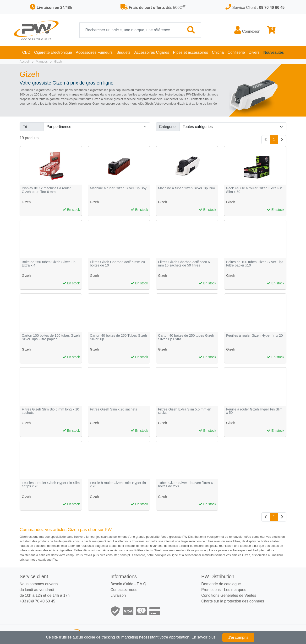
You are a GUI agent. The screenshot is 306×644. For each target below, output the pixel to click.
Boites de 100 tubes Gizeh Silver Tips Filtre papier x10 (255, 264)
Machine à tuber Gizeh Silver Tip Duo (186, 188)
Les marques (235, 590)
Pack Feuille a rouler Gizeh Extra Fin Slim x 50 (254, 190)
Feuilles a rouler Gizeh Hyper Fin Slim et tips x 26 (51, 485)
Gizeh (58, 61)
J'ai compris (238, 637)
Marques (42, 61)
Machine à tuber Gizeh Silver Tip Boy (118, 188)
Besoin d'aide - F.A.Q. (129, 584)
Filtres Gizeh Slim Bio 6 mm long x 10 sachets (50, 411)
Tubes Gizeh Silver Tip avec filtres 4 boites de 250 (185, 485)
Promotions (211, 590)
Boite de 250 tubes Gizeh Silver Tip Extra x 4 (49, 264)
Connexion (247, 30)
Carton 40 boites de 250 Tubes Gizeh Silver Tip (118, 337)
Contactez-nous (124, 590)
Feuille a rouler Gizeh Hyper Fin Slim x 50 (254, 411)
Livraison (118, 595)
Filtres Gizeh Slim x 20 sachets (114, 409)
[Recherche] (131, 30)
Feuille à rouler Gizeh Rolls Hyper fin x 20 (118, 485)
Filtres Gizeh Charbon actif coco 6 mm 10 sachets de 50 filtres (184, 264)
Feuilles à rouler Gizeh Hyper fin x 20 (254, 336)
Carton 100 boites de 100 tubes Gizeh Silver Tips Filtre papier (51, 337)
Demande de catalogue (221, 584)
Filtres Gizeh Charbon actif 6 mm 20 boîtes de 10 (117, 264)
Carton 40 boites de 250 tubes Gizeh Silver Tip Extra (186, 337)
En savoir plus (204, 637)
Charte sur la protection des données (233, 601)
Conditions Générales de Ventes (229, 595)
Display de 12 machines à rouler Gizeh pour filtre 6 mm (46, 190)
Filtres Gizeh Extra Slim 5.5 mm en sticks (185, 411)
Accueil (25, 61)
